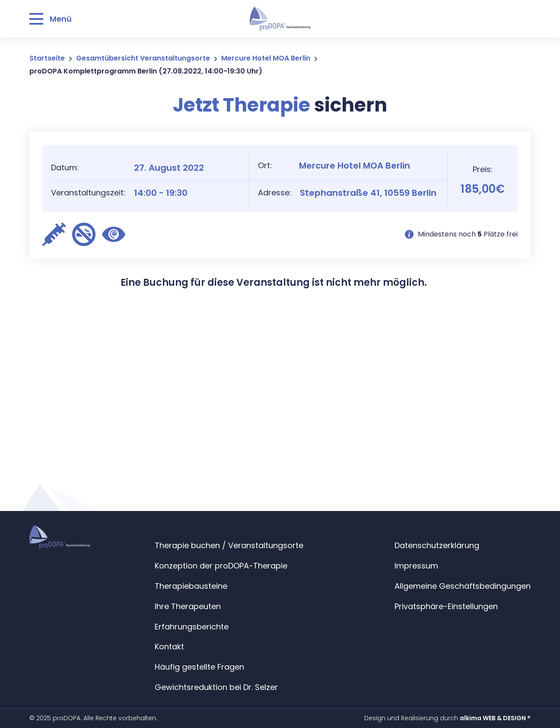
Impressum (416, 566)
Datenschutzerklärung (437, 545)
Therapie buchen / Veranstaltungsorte (229, 545)
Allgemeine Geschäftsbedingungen (463, 586)
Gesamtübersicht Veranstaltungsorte (143, 58)
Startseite (47, 58)
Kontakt (169, 647)
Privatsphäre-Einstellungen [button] (446, 606)
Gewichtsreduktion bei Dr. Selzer (216, 687)
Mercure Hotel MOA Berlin (266, 58)
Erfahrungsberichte (192, 627)
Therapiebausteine (191, 586)
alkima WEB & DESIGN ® (495, 718)
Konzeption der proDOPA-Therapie (221, 566)
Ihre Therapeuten (188, 606)
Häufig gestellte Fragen (199, 667)
